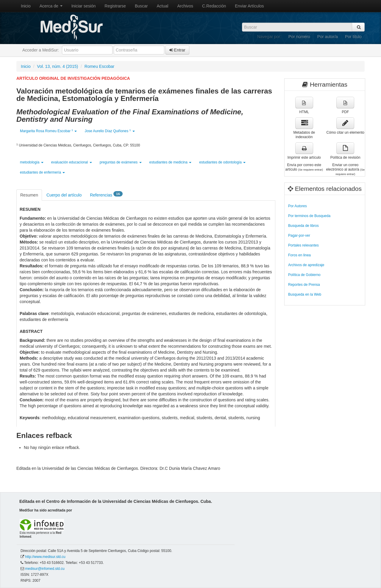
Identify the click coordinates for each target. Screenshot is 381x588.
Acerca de (51, 6)
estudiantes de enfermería (42, 172)
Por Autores (298, 206)
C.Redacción (214, 6)
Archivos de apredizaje (306, 265)
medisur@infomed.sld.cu (45, 569)
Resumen (29, 195)
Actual (163, 6)
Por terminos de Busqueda (309, 216)
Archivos (185, 6)
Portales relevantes (303, 245)
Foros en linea (299, 255)
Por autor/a (328, 37)
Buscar (141, 6)
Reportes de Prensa (304, 285)
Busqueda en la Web (305, 294)
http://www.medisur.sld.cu (45, 557)
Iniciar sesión (84, 6)
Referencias (106, 195)
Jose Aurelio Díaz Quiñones (110, 131)
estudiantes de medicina (171, 162)
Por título (353, 37)
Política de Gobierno (304, 275)
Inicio (26, 6)
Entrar (177, 50)
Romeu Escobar (99, 66)
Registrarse (115, 6)
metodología (32, 162)
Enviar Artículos (249, 6)
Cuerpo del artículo (64, 195)
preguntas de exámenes (121, 162)
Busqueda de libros (303, 226)
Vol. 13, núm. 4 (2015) (57, 66)
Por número (299, 37)
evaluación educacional (72, 162)
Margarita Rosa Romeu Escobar (48, 131)
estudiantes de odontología (222, 162)
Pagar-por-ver (299, 235)
